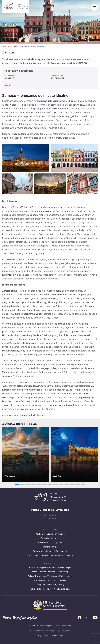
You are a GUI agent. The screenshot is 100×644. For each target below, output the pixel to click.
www (6, 85)
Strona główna (8, 46)
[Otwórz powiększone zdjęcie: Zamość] (18, 184)
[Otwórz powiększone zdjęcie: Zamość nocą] (26, 158)
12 (78, 484)
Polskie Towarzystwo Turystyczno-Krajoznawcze (50, 576)
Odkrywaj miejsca (22, 46)
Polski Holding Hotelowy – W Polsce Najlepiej (50, 589)
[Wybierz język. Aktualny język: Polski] (85, 8)
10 (67, 484)
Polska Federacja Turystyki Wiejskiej (50, 580)
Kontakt (32, 626)
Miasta (34, 46)
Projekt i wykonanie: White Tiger (50, 636)
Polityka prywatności (63, 626)
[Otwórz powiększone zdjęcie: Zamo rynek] (74, 158)
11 (72, 484)
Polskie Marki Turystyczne (50, 542)
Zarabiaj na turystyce (50, 538)
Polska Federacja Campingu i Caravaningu (50, 572)
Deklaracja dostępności (45, 626)
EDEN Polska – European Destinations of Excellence (50, 555)
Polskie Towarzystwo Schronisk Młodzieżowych (50, 567)
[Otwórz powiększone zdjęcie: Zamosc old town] (82, 184)
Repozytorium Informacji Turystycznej (50, 551)
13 (83, 484)
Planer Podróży (50, 547)
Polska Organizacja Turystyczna (50, 534)
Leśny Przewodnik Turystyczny (50, 585)
